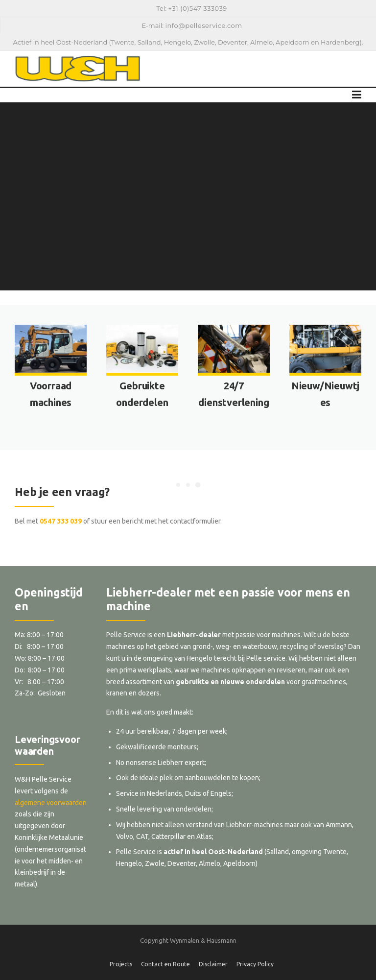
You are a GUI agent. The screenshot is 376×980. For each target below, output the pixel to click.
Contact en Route (165, 964)
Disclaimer (213, 964)
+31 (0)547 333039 (198, 8)
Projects (121, 964)
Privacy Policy (255, 964)
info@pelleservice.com (203, 25)
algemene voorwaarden (51, 803)
